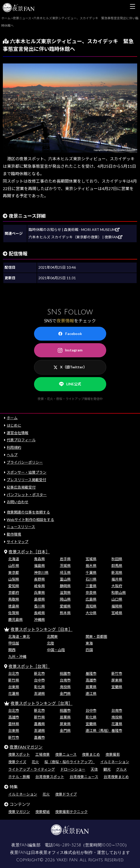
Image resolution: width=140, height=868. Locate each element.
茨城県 (65, 566)
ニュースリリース (21, 527)
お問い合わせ (18, 502)
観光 (107, 769)
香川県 (39, 606)
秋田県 (117, 559)
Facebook (70, 334)
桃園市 (65, 673)
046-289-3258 (67, 845)
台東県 (14, 687)
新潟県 (117, 572)
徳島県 (14, 606)
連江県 (91, 693)
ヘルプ (12, 455)
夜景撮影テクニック (71, 812)
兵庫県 (39, 592)
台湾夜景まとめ (116, 777)
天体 (94, 769)
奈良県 (91, 592)
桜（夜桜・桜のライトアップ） (70, 762)
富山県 (65, 579)
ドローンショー (73, 769)
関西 (12, 650)
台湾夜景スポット (50, 777)
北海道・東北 (19, 636)
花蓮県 (14, 693)
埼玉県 (65, 572)
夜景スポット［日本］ (29, 552)
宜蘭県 (117, 687)
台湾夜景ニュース (84, 777)
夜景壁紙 (43, 812)
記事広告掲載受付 (21, 487)
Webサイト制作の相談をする (30, 520)
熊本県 (65, 613)
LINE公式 (70, 384)
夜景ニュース (66, 754)
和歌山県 (119, 592)
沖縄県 (39, 619)
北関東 (52, 636)
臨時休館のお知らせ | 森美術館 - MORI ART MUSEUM (74, 230)
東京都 (14, 572)
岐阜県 (39, 586)
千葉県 (91, 572)
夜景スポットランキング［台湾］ (42, 703)
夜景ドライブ (66, 794)
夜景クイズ (17, 762)
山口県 (117, 599)
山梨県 (14, 579)
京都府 (14, 592)
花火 (35, 762)
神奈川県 (41, 572)
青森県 (39, 559)
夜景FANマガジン (26, 747)
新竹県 (14, 680)
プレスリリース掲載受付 (26, 480)
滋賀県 (65, 592)
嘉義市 (39, 737)
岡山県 (65, 599)
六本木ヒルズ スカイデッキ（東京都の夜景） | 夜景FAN (76, 237)
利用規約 (14, 447)
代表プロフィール (21, 440)
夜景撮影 (113, 754)
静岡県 (65, 586)
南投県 (65, 687)
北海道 (14, 559)
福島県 (39, 566)
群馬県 (117, 566)
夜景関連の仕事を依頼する (28, 512)
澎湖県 (39, 693)
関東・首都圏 (96, 636)
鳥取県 (14, 599)
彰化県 (39, 687)
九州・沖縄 (17, 656)
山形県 (14, 566)
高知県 (91, 606)
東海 (89, 643)
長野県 (39, 579)
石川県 (91, 579)
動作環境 (14, 534)
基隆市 (91, 673)
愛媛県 (65, 606)
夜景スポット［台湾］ (29, 666)
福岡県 (117, 606)
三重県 (91, 586)
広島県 (91, 599)
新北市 (39, 673)
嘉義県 (39, 724)
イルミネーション (115, 762)
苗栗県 (91, 687)
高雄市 (91, 680)
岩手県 (65, 559)
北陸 (51, 643)
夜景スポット (19, 754)
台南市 (65, 680)
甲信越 (14, 643)
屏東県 (117, 680)
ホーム (12, 418)
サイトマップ (18, 542)
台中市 (39, 680)
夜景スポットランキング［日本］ (42, 629)
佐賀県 (14, 613)
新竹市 (117, 673)
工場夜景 (43, 754)
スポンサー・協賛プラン (27, 472)
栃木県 (91, 566)
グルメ (121, 769)
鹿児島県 (15, 619)
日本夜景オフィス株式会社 (56, 853)
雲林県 (14, 724)
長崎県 (39, 613)
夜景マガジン (19, 812)
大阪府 (117, 586)
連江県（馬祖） (98, 730)
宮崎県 (117, 613)
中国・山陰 (56, 650)
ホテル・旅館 (19, 777)
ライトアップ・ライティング (32, 769)
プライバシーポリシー (25, 462)
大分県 (91, 613)
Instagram (70, 350)
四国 (89, 650)
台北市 (14, 673)
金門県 (65, 693)
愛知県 (14, 586)
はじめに (14, 425)
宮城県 (91, 559)
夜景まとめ (91, 754)
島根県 (39, 599)
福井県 (117, 579)
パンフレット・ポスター (27, 495)
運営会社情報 (18, 433)
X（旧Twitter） (70, 367)
